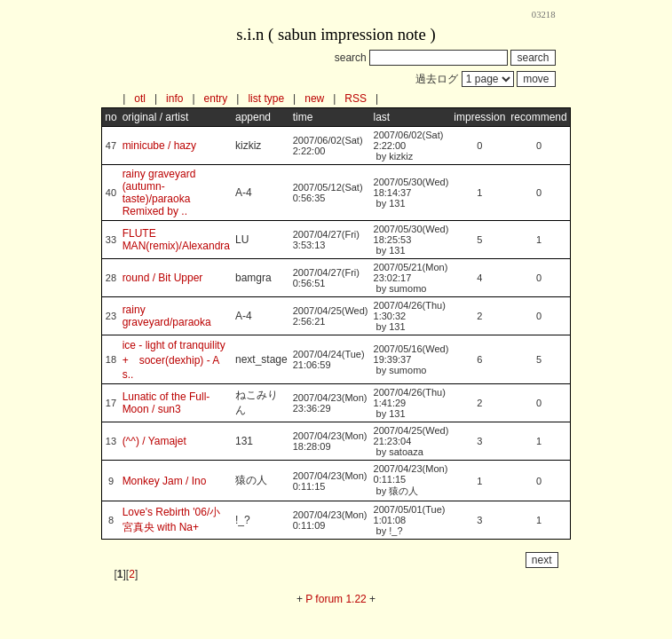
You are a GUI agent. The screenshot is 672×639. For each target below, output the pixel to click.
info (174, 99)
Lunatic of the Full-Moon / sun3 (166, 403)
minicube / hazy (159, 146)
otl (140, 99)
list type (266, 99)
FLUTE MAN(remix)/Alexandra (176, 240)
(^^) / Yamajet (154, 441)
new (314, 99)
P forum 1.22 (336, 599)
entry (216, 99)
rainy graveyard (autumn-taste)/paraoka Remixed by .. (159, 193)
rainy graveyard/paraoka (167, 316)
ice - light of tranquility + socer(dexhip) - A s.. (179, 360)
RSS (356, 99)
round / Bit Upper (163, 278)
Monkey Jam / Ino (165, 481)
